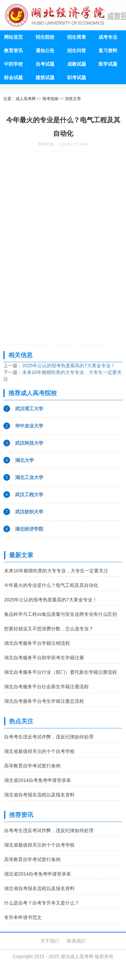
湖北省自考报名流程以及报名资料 (39, 795)
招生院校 (45, 37)
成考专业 (108, 37)
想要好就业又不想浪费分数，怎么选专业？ (49, 629)
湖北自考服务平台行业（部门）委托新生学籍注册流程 (60, 672)
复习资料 (108, 51)
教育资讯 (13, 51)
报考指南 (50, 99)
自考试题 (45, 64)
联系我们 (76, 941)
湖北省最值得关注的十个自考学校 (39, 751)
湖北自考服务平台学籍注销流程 (37, 643)
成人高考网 (26, 99)
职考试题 (77, 77)
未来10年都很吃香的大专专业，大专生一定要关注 (56, 571)
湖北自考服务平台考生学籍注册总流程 (44, 701)
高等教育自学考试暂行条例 (32, 766)
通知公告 (45, 51)
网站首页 (13, 37)
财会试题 (13, 77)
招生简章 (77, 37)
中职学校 (13, 64)
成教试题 (77, 64)
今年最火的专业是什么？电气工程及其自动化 (51, 585)
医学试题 (108, 64)
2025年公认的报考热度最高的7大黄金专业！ (69, 366)
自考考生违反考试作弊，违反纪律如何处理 (49, 737)
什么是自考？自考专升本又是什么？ (42, 903)
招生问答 (77, 51)
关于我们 (50, 941)
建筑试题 (45, 77)
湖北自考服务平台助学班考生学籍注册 (44, 658)
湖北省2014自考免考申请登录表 (37, 780)
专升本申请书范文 (23, 917)
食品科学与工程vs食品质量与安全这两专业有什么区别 (60, 614)
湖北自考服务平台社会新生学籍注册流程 (46, 687)
